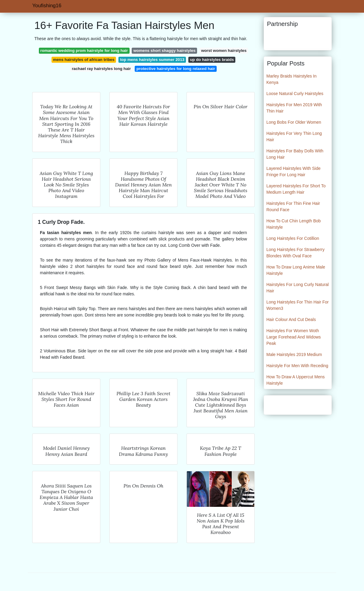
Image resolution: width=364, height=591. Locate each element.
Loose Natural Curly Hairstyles (295, 94)
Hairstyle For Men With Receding (297, 366)
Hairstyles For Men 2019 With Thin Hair (294, 108)
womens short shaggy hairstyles (165, 51)
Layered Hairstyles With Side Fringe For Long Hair (293, 172)
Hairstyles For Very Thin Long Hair (294, 137)
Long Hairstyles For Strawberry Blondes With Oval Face (295, 253)
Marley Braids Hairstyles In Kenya (292, 79)
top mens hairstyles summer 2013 (152, 60)
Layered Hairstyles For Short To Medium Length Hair (296, 189)
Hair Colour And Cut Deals (291, 319)
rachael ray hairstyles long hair (101, 69)
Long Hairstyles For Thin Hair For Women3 (298, 305)
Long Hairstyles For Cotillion (293, 238)
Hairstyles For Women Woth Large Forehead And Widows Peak (294, 337)
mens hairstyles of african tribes (84, 60)
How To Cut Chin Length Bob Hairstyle (293, 224)
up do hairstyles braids (212, 60)
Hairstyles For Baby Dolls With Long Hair (295, 154)
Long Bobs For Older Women (294, 122)
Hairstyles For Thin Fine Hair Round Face (293, 207)
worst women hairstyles (224, 51)
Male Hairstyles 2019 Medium (294, 354)
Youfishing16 (47, 6)
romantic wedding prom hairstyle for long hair (84, 51)
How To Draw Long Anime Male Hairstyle (296, 270)
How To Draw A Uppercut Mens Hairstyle (296, 380)
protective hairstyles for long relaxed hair (176, 69)
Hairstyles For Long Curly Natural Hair (298, 288)
